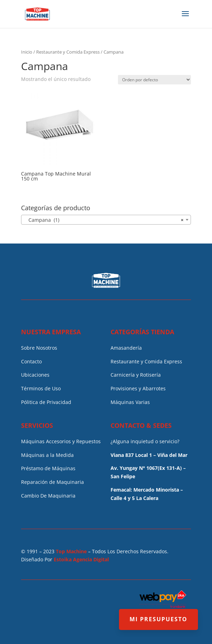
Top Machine (71, 551)
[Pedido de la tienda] (154, 80)
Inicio (27, 52)
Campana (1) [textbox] (104, 220)
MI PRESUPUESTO (158, 619)
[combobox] (106, 220)
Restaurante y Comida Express (68, 52)
